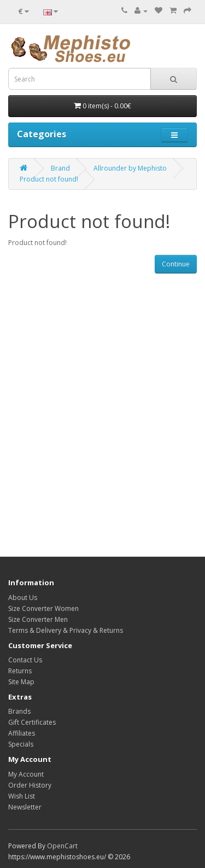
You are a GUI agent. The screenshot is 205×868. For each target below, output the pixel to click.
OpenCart (62, 846)
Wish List (22, 796)
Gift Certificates (32, 722)
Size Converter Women (43, 608)
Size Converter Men (38, 619)
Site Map (21, 682)
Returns (20, 671)
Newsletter (25, 807)
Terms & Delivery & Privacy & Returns (66, 630)
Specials (21, 744)
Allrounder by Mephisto (130, 168)
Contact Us (25, 660)
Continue (176, 264)
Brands (19, 711)
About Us (23, 598)
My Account (26, 774)
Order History (30, 785)
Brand (60, 168)
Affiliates (22, 733)
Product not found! (49, 179)
